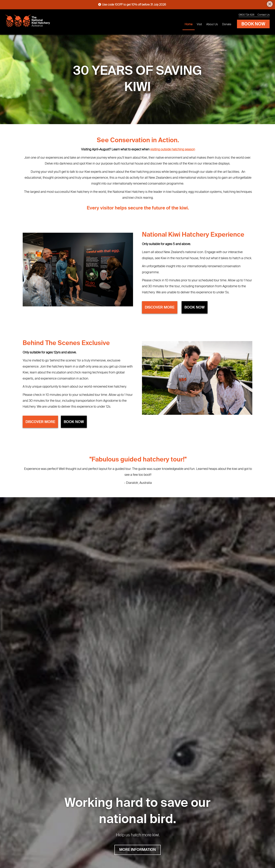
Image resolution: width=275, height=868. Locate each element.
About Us (212, 25)
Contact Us (264, 15)
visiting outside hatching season (173, 150)
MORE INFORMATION (138, 850)
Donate (227, 25)
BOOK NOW (253, 24)
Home (189, 25)
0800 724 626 (246, 15)
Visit (199, 25)
